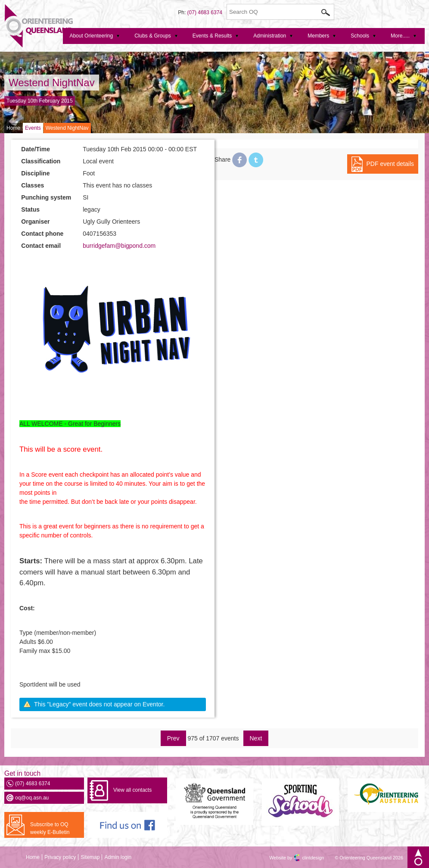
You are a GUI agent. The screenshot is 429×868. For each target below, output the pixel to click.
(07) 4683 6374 (205, 12)
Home (13, 128)
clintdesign (305, 858)
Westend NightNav (52, 83)
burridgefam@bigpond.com (119, 246)
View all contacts (132, 790)
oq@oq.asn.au (32, 798)
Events (33, 128)
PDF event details (390, 164)
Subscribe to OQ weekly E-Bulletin (50, 828)
